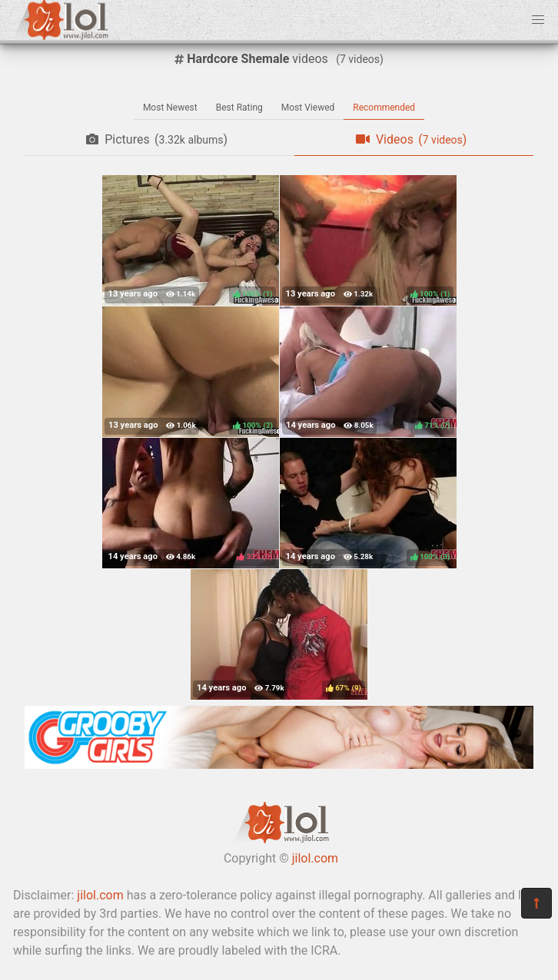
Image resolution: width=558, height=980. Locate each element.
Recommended (384, 108)
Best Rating (239, 108)
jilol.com (315, 858)
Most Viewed (308, 108)
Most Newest (170, 108)
